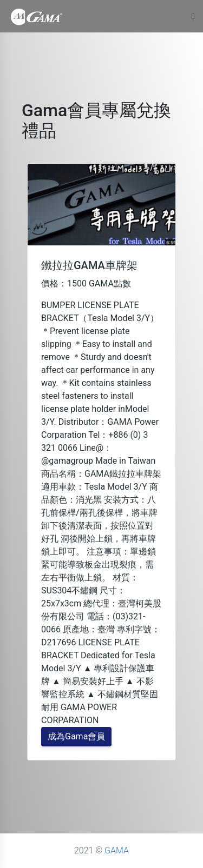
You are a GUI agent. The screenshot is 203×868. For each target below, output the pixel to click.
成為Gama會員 (76, 736)
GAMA (117, 850)
